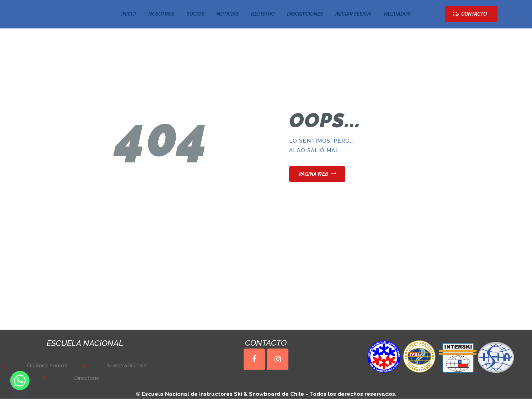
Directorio (87, 378)
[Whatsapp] (20, 381)
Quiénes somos (47, 366)
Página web (314, 174)
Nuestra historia (126, 366)
